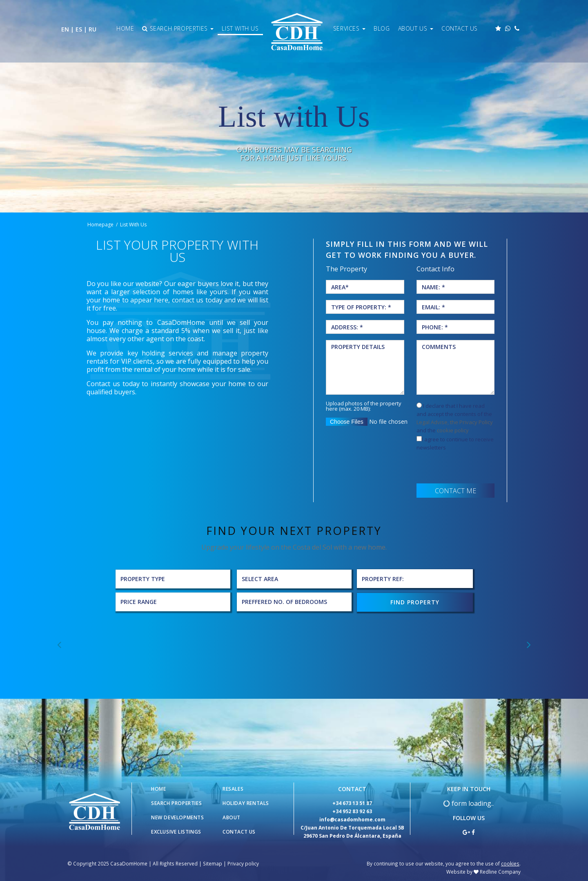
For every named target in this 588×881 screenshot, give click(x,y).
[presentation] (479, 467)
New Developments (178, 817)
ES (79, 29)
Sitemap (213, 863)
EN (65, 29)
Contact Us (460, 28)
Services (349, 28)
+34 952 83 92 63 (352, 811)
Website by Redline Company (483, 871)
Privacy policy (243, 863)
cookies (510, 863)
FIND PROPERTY (415, 601)
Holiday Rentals (246, 802)
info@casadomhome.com (352, 819)
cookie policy (453, 430)
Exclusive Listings (176, 831)
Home (125, 28)
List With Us (240, 28)
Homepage (100, 225)
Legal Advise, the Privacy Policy (455, 422)
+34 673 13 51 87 (352, 802)
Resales (233, 788)
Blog (382, 28)
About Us (416, 28)
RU (92, 29)
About (232, 817)
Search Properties (178, 28)
